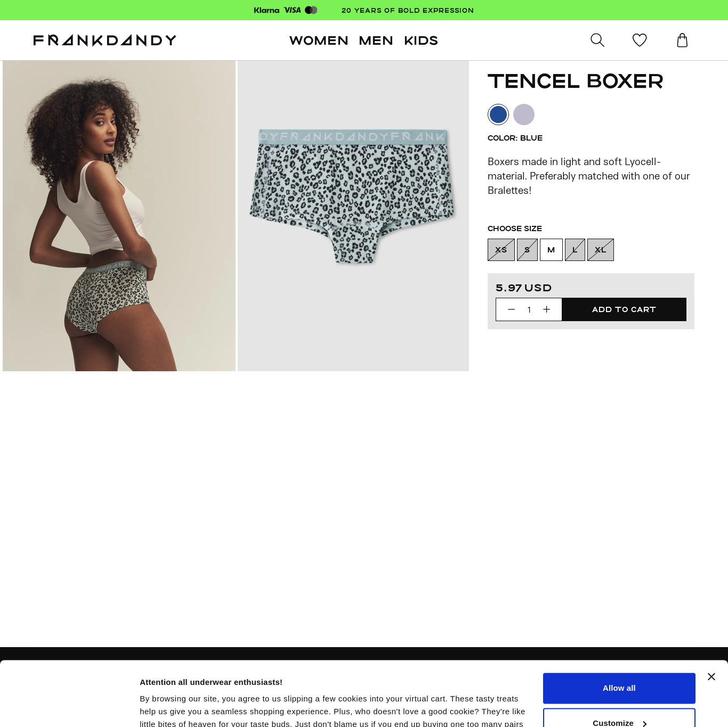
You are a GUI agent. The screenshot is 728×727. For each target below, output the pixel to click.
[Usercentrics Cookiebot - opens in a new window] (69, 706)
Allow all (619, 628)
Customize (620, 662)
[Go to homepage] (105, 40)
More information (173, 706)
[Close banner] (711, 616)
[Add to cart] (624, 309)
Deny (619, 697)
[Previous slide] (119, 216)
